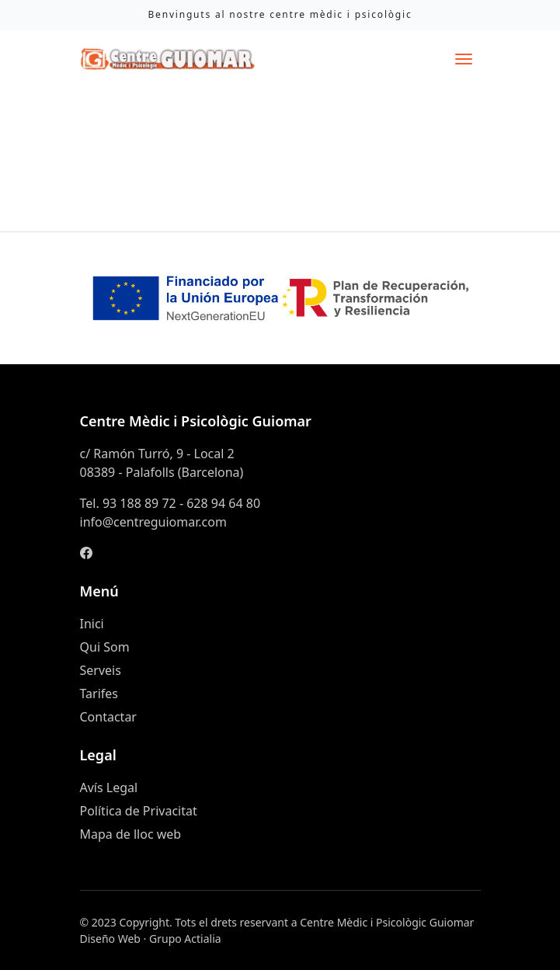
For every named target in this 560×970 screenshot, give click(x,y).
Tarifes (99, 694)
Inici (92, 624)
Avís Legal (109, 787)
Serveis (101, 670)
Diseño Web (110, 939)
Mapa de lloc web (131, 834)
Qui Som (105, 647)
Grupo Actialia (185, 939)
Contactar (108, 717)
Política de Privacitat (139, 811)
